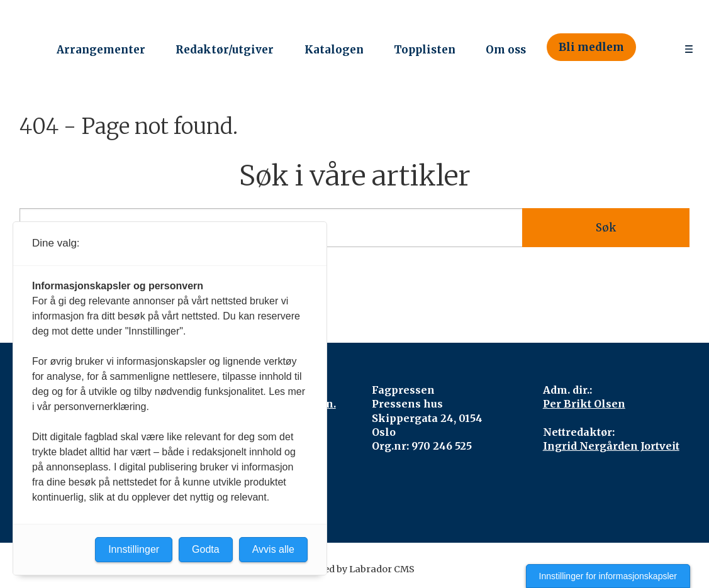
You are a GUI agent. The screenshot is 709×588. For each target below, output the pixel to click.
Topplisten (425, 50)
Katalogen (334, 50)
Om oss (506, 50)
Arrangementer (101, 50)
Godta (206, 549)
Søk (606, 228)
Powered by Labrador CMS (355, 569)
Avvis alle (273, 549)
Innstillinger (134, 549)
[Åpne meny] (689, 47)
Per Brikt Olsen (584, 404)
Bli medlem (591, 47)
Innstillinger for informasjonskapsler (608, 576)
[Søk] (654, 47)
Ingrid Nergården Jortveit (611, 446)
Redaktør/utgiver (225, 50)
